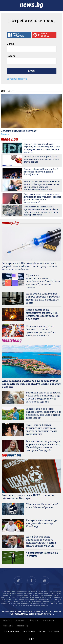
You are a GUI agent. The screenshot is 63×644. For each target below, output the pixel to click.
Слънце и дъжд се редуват (19, 131)
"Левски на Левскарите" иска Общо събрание (42, 506)
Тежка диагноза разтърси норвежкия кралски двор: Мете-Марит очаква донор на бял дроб (43, 446)
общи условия (11, 631)
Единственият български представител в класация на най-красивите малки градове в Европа (31, 384)
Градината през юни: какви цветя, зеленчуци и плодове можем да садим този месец (43, 413)
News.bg (7, 620)
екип (32, 639)
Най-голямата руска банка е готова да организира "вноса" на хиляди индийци (41, 330)
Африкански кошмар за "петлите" (42, 554)
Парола (11, 56)
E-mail (10, 44)
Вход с (19, 35)
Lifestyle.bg (34, 620)
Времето (5, 134)
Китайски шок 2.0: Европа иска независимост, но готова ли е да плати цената (41, 159)
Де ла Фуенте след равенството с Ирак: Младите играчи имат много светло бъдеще (41, 541)
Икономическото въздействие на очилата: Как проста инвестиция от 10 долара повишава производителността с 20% (42, 186)
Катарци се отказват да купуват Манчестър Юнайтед (42, 523)
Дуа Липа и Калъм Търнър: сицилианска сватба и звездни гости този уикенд (41, 429)
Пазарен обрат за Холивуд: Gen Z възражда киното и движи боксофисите (41, 172)
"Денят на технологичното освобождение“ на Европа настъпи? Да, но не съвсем (43, 281)
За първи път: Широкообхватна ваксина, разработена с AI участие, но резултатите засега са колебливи (30, 266)
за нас (42, 631)
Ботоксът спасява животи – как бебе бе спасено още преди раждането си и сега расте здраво (43, 397)
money (11, 139)
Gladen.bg (8, 626)
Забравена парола (17, 79)
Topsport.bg (48, 620)
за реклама (29, 631)
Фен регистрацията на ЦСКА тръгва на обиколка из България (28, 497)
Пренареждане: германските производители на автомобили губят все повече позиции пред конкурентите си (41, 211)
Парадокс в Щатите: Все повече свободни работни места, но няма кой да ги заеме (43, 298)
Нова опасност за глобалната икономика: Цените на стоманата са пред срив (42, 314)
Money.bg (20, 620)
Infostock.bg (22, 626)
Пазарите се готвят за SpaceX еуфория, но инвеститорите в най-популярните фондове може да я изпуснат (42, 148)
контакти (54, 631)
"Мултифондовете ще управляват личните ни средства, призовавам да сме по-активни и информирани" (42, 198)
